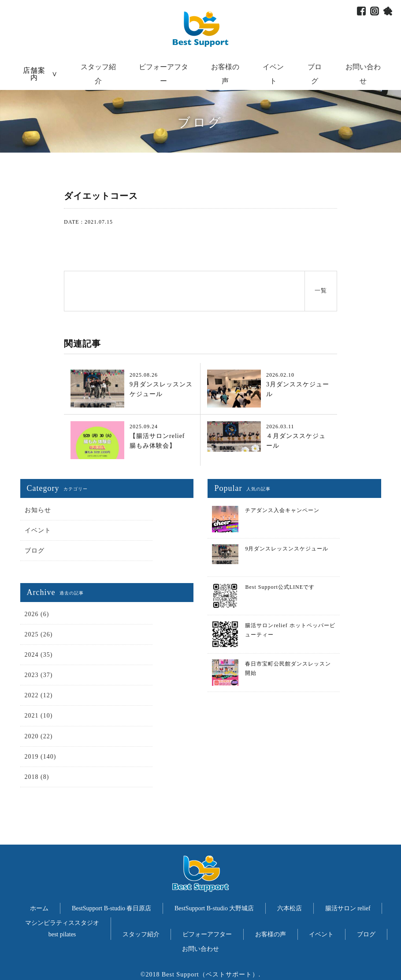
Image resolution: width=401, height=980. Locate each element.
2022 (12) (39, 695)
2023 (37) (39, 675)
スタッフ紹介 (141, 934)
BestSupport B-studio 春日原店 (111, 908)
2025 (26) (39, 634)
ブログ (35, 551)
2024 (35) (39, 655)
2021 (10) (39, 716)
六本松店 (290, 908)
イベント (38, 530)
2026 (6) (37, 614)
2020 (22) (39, 736)
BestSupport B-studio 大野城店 (214, 908)
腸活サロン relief (348, 908)
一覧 (321, 290)
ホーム (39, 908)
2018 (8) (37, 777)
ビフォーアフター (207, 934)
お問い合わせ (200, 949)
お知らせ (38, 510)
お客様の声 (271, 934)
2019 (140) (41, 757)
